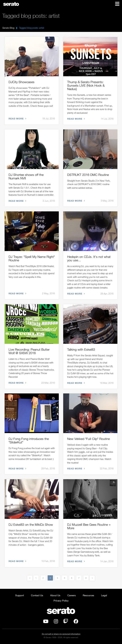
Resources (88, 595)
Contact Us (37, 595)
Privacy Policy (61, 601)
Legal (104, 595)
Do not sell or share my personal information (61, 634)
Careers (72, 595)
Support (20, 595)
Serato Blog (8, 28)
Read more (17, 119)
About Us (55, 595)
